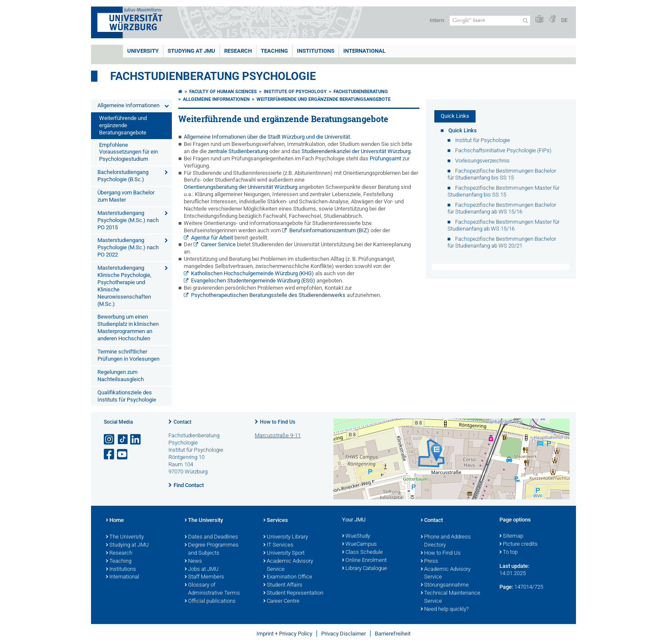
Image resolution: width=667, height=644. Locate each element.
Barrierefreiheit (393, 634)
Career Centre (281, 601)
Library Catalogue (365, 569)
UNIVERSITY (143, 51)
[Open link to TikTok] (123, 440)
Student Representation (293, 593)
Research (119, 553)
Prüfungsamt (385, 158)
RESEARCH (238, 51)
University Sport (284, 553)
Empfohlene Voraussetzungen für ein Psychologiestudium (128, 152)
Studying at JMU (127, 545)
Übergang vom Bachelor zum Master (126, 196)
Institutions (121, 570)
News (193, 561)
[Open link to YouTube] (123, 455)
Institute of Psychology (295, 92)
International (364, 51)
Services (276, 521)
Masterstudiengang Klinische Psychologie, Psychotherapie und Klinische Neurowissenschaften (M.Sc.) (124, 286)
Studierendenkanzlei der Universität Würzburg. (357, 151)
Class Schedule (362, 553)
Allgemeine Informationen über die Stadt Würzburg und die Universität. (268, 137)
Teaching (274, 51)
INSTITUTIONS (316, 51)
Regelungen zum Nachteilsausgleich (121, 376)
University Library (286, 537)
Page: (506, 587)
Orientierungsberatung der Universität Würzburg (241, 187)
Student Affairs (283, 585)
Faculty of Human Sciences (223, 92)
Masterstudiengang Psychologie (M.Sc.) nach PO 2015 (128, 220)
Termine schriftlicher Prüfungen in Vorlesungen (128, 355)
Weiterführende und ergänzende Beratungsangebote (123, 125)
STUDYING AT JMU (191, 51)
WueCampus (359, 544)
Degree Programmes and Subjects (212, 549)
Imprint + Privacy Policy (284, 634)
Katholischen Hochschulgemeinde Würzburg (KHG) (252, 273)
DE (564, 20)
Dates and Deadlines (211, 537)
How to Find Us (278, 422)
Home (115, 521)
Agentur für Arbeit (212, 238)
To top (509, 553)
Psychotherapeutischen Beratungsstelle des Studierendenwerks (268, 295)
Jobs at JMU (202, 570)
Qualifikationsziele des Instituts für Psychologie (127, 396)
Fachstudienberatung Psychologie (213, 76)
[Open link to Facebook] (110, 455)
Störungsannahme (445, 585)
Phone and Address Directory (446, 541)
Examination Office (288, 577)
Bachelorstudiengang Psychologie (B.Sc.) (123, 176)
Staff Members (204, 577)
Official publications (210, 601)
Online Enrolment (364, 561)
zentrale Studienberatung (238, 151)
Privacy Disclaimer (343, 634)
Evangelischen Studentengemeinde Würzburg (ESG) (253, 281)
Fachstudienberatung (361, 92)
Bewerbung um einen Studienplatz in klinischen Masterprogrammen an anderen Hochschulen (128, 328)
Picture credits (519, 544)
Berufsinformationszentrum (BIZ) (329, 230)
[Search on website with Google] (490, 21)
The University (125, 537)
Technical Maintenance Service (450, 597)
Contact (182, 422)
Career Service (218, 244)
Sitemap (511, 536)
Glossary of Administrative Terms (212, 589)
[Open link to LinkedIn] (136, 440)
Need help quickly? (445, 610)
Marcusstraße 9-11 (278, 435)
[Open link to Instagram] (110, 440)
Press (429, 561)
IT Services (278, 545)
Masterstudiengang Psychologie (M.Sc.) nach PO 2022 (128, 247)
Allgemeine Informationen (128, 105)
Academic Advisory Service (288, 566)
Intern (437, 20)
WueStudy (356, 536)
